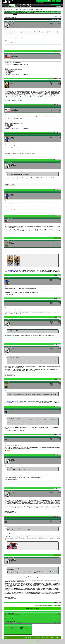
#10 (60, 278)
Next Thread (36, 608)
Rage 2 (6, 40)
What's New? (25, 5)
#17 (60, 457)
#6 (60, 162)
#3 (60, 81)
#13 (60, 346)
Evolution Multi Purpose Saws (10, 621)
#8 (60, 218)
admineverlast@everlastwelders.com (15, 69)
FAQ (9, 7)
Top (60, 605)
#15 (60, 409)
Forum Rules (22, 633)
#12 (60, 320)
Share (5, 15)
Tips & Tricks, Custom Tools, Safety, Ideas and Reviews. (24, 10)
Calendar (12, 7)
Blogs (31, 5)
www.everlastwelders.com (10, 71)
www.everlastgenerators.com (10, 70)
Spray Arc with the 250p (24, 270)
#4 (60, 107)
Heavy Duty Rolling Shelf (47, 270)
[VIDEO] (21, 630)
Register (58, 1)
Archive (57, 637)
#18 (60, 490)
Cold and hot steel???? (9, 619)
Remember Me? (41, 2)
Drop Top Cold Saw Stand (9, 613)
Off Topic (11, 10)
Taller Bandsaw (56, 270)
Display (58, 19)
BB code (21, 626)
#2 (60, 53)
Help (54, 1)
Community (16, 7)
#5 (60, 135)
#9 (60, 240)
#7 (60, 192)
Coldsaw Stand (32, 270)
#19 (60, 519)
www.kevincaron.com (9, 156)
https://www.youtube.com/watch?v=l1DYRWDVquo (38, 234)
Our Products (18, 5)
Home (7, 5)
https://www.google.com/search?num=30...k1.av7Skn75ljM (16, 64)
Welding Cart (39, 270)
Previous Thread (30, 608)
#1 (60, 21)
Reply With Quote (57, 51)
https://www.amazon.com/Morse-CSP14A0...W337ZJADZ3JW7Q (40, 398)
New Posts (6, 7)
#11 (60, 301)
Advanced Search (58, 6)
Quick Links (28, 7)
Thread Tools (54, 19)
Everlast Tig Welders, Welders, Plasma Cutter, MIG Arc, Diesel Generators (42, 637)
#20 (60, 557)
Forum (12, 5)
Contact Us (27, 637)
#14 (60, 382)
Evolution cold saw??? (11, 17)
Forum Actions (22, 7)
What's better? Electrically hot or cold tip (12, 616)
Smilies (21, 627)
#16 (60, 437)
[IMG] (21, 629)
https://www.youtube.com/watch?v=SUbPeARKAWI (15, 430)
